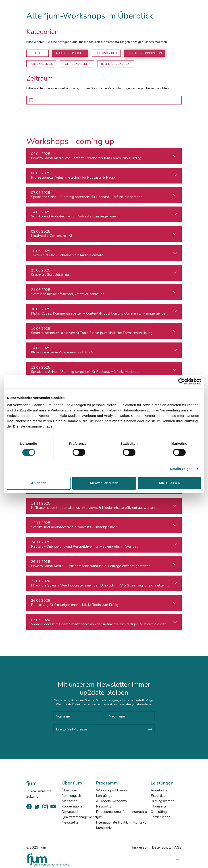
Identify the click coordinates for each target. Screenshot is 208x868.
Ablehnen (39, 483)
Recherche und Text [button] (116, 64)
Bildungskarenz (162, 801)
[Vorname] (78, 716)
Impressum (141, 847)
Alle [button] (37, 53)
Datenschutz (162, 847)
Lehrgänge (104, 796)
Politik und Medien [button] (77, 64)
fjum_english (71, 796)
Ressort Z (104, 806)
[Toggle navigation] (177, 860)
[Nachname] (130, 716)
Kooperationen (73, 806)
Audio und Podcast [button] (70, 53)
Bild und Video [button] (106, 53)
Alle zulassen (169, 483)
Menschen (70, 801)
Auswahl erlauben (104, 483)
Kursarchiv (104, 828)
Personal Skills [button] (41, 64)
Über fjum (69, 790)
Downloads (71, 812)
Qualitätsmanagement (79, 817)
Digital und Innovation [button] (145, 53)
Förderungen (160, 817)
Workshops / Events (112, 790)
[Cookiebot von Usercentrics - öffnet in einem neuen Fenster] (182, 382)
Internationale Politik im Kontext (121, 822)
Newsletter (71, 822)
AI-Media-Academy (111, 801)
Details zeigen (181, 469)
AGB (178, 847)
